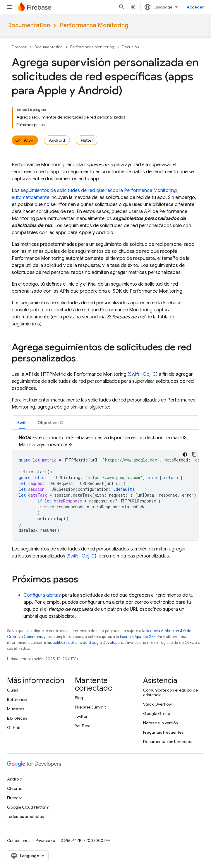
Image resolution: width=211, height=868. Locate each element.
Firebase (19, 47)
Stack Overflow (157, 704)
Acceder (195, 7)
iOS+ (28, 140)
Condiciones (19, 840)
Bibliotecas (17, 718)
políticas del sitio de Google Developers (88, 643)
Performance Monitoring (94, 25)
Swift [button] (22, 423)
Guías (12, 690)
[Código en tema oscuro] (185, 454)
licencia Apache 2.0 (137, 637)
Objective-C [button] (50, 423)
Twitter (81, 716)
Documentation (29, 25)
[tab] (22, 422)
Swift (134, 374)
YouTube (83, 726)
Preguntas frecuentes (163, 732)
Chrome (15, 788)
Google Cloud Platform (28, 807)
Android (57, 140)
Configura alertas (42, 595)
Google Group (157, 713)
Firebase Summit (90, 707)
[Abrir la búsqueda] (122, 7)
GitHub (14, 728)
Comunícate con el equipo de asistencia (170, 692)
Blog (79, 698)
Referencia (17, 699)
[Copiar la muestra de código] (194, 454)
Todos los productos (25, 816)
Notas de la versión (161, 723)
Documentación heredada (168, 742)
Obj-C (149, 374)
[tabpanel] (105, 487)
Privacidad (46, 840)
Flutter (87, 140)
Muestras (16, 709)
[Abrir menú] (9, 7)
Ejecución (130, 47)
